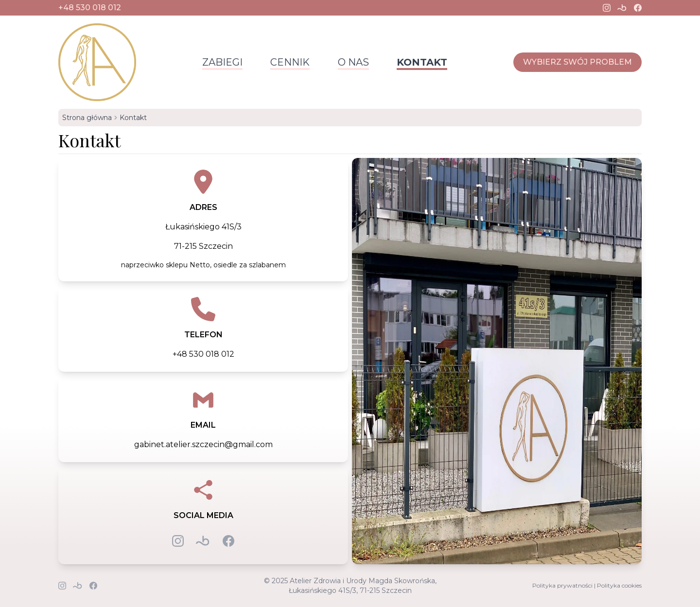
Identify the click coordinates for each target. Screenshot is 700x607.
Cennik (290, 62)
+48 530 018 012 (90, 8)
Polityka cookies (619, 585)
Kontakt (422, 62)
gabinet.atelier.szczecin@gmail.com (203, 444)
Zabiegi (222, 62)
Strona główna (87, 118)
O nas (353, 62)
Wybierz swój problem (577, 62)
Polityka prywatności (562, 585)
